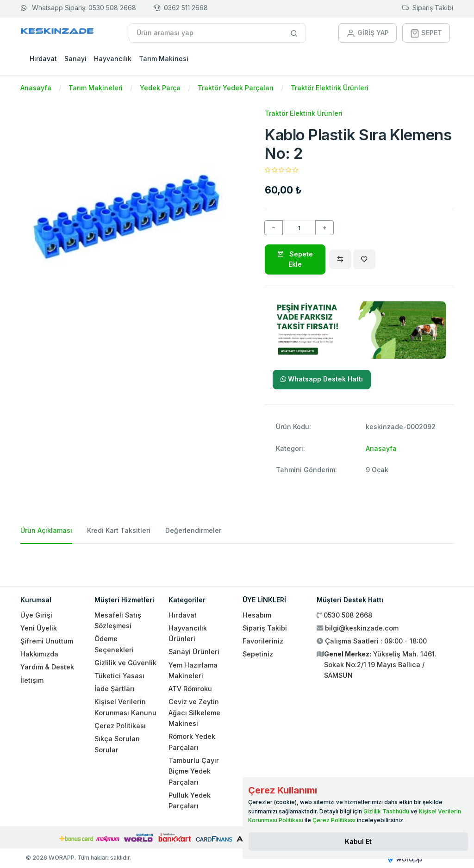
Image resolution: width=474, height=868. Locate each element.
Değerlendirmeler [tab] (193, 530)
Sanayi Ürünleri (194, 652)
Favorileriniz (263, 641)
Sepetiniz (258, 654)
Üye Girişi (36, 615)
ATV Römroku (190, 689)
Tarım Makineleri (96, 88)
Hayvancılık (113, 59)
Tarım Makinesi (164, 59)
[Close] (358, 842)
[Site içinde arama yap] (294, 33)
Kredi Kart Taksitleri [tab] (119, 530)
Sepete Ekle (295, 259)
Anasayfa (36, 88)
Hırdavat (43, 59)
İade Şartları (115, 689)
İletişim (32, 680)
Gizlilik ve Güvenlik (125, 663)
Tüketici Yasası (119, 676)
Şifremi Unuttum (47, 641)
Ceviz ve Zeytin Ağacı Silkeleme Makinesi (194, 712)
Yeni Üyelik (39, 628)
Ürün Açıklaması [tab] (46, 530)
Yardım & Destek (47, 667)
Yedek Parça (160, 88)
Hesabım (257, 615)
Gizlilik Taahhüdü (386, 811)
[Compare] (340, 259)
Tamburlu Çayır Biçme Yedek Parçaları (194, 771)
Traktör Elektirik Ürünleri (330, 88)
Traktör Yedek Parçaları (236, 88)
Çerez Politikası (120, 726)
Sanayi (75, 59)
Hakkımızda (39, 654)
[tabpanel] (237, 562)
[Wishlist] (364, 259)
